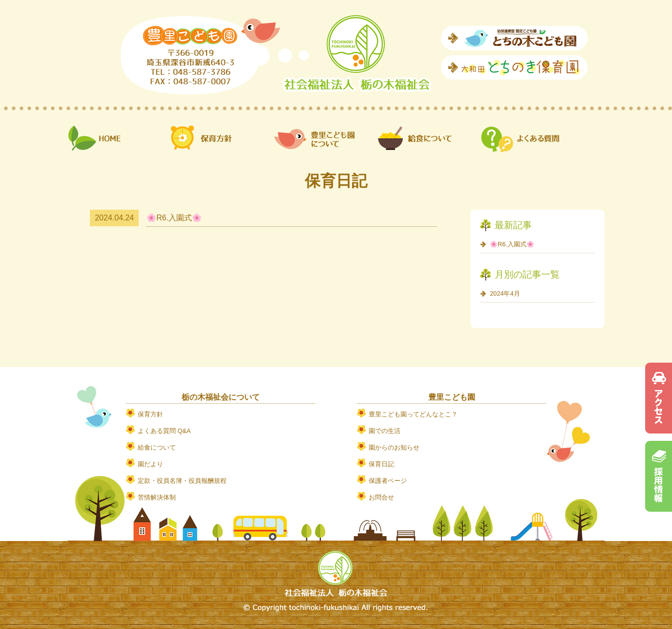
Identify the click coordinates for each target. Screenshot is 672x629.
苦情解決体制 (157, 497)
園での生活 (385, 431)
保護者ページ (388, 481)
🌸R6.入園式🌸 (174, 218)
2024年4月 (505, 293)
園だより (150, 464)
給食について (157, 447)
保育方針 (150, 414)
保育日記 (381, 464)
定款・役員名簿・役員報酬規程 (182, 481)
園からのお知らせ (394, 447)
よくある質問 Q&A (164, 431)
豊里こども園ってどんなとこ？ (413, 414)
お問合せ (381, 497)
